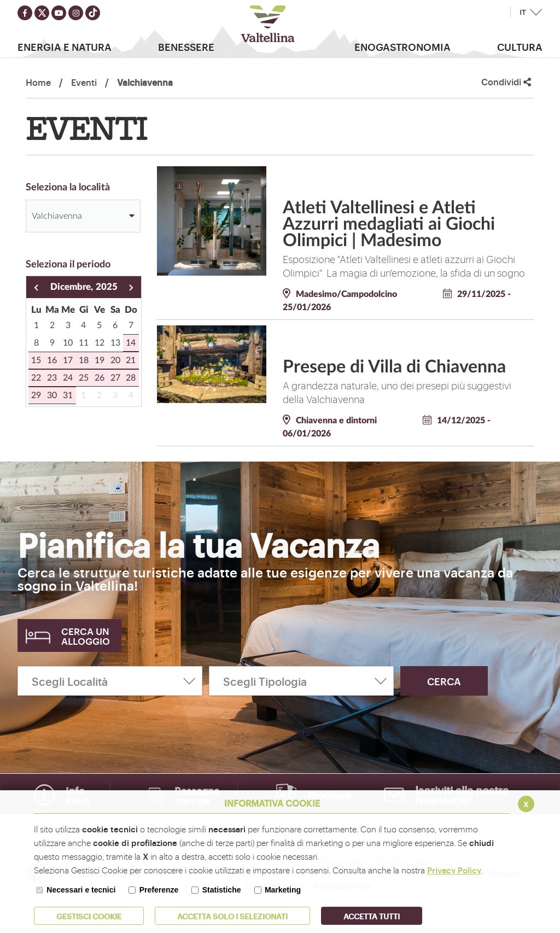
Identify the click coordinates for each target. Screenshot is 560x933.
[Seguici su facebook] (25, 13)
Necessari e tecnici (81, 890)
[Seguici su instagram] (76, 13)
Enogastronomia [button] (402, 46)
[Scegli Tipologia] (301, 681)
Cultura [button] (520, 46)
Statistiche (222, 890)
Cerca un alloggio (86, 636)
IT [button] (523, 12)
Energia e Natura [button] (65, 46)
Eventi (84, 82)
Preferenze (159, 890)
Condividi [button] (506, 82)
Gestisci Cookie (89, 916)
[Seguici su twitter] (42, 13)
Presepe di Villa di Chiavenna (394, 367)
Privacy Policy (454, 870)
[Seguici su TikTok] (93, 13)
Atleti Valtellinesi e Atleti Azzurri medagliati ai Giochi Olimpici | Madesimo (389, 224)
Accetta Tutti (372, 916)
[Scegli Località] (110, 681)
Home (38, 82)
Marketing (283, 890)
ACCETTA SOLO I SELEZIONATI (232, 916)
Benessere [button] (186, 46)
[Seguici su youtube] (59, 13)
